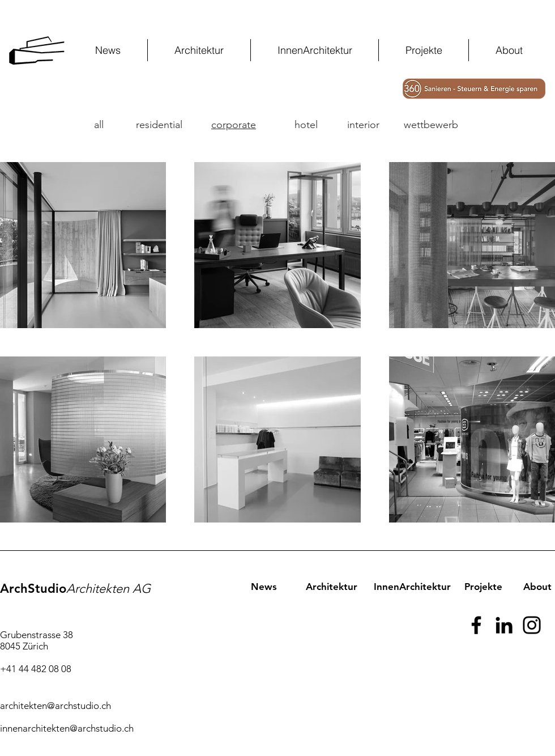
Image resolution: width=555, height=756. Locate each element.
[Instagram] (532, 625)
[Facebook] (476, 625)
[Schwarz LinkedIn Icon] (504, 625)
